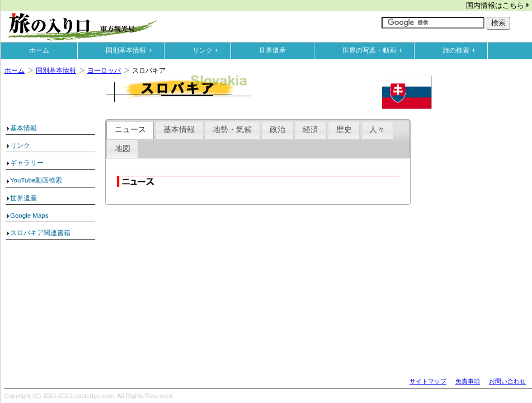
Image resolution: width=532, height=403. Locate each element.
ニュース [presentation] (130, 130)
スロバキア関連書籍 (40, 233)
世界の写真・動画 (375, 50)
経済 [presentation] (310, 130)
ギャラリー (27, 163)
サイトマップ (428, 381)
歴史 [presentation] (344, 130)
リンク (208, 50)
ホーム (39, 50)
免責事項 (468, 381)
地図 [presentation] (123, 149)
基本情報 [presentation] (179, 130)
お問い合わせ (507, 381)
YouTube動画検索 (36, 180)
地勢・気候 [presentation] (232, 130)
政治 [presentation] (277, 130)
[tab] (130, 130)
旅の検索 (462, 50)
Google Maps (29, 215)
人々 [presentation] (377, 130)
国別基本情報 (131, 50)
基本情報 (23, 128)
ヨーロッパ (104, 71)
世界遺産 (272, 50)
